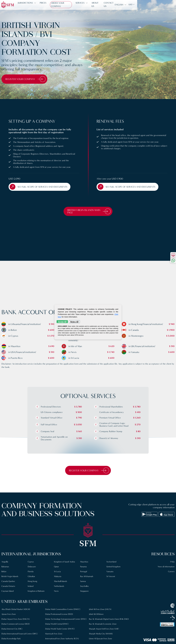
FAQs (172, 563)
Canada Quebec (8, 582)
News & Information (166, 568)
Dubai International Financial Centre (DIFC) (20, 635)
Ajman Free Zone (9, 615)
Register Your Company (27, 79)
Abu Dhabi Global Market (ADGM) (16, 610)
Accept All (62, 322)
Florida (31, 572)
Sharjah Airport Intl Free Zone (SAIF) (104, 630)
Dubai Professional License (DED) (59, 615)
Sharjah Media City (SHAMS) (101, 635)
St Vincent (111, 577)
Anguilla (5, 563)
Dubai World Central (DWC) (57, 627)
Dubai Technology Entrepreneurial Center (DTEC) (63, 621)
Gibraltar (31, 577)
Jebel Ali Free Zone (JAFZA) (100, 610)
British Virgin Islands (10, 577)
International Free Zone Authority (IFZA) (62, 642)
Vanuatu (110, 572)
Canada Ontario (8, 587)
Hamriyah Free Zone (54, 637)
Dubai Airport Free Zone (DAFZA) (16, 620)
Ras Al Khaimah (87, 577)
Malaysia (58, 577)
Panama (83, 568)
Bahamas (5, 568)
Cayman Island (8, 592)
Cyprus (31, 563)
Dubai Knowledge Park (11, 640)
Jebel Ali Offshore (96, 615)
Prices (45, 5)
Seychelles (85, 587)
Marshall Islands (61, 582)
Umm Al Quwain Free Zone (101, 640)
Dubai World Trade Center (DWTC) (60, 632)
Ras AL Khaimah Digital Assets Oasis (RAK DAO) (110, 620)
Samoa (83, 582)
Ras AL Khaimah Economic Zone (103, 625)
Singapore (84, 592)
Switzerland (111, 563)
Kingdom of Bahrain (36, 592)
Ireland (31, 587)
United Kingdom (113, 568)
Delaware (32, 568)
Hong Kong (32, 582)
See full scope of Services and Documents (40, 187)
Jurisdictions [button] (27, 5)
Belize (4, 572)
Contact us (118, 5)
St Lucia (57, 572)
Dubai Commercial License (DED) (16, 625)
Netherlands (59, 587)
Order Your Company (65, 5)
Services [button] (86, 5)
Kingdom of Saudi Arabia (65, 563)
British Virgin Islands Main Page (89, 212)
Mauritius (84, 563)
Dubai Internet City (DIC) (12, 630)
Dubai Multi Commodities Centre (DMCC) (63, 610)
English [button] (158, 5)
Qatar (57, 568)
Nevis (56, 592)
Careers (171, 572)
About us (102, 5)
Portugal (84, 572)
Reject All (74, 322)
